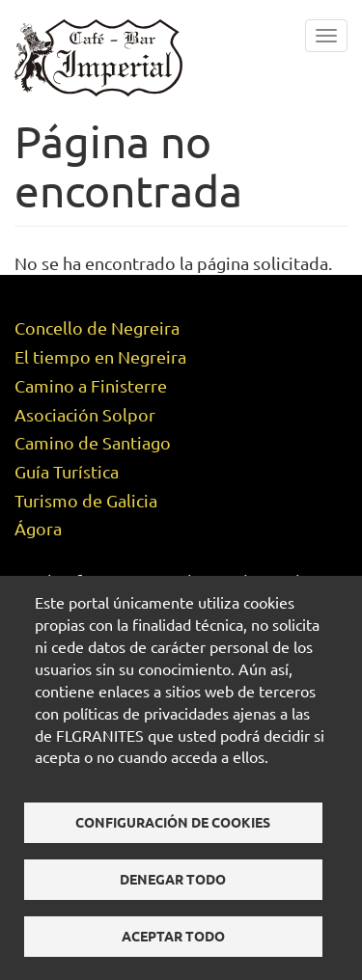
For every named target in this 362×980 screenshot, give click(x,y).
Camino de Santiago (93, 442)
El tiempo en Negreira (100, 356)
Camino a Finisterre (91, 385)
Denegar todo (173, 879)
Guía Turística (67, 471)
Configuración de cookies (173, 822)
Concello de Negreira (97, 327)
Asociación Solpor (85, 414)
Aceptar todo (173, 936)
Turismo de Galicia (86, 500)
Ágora (38, 528)
